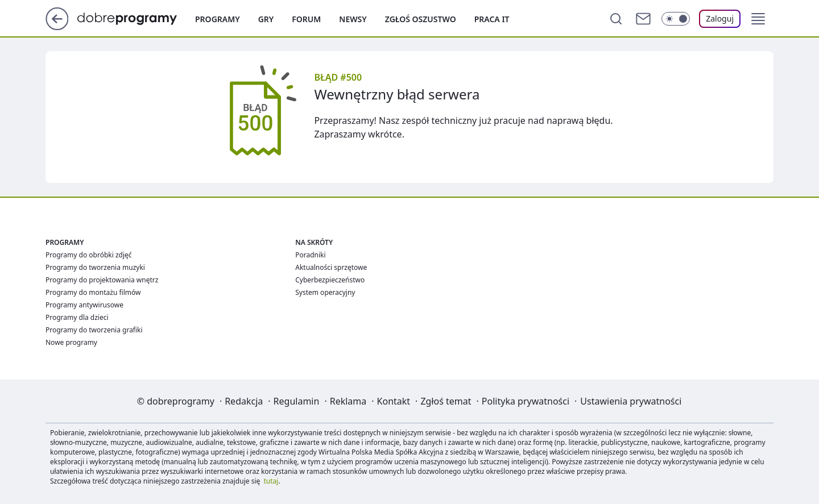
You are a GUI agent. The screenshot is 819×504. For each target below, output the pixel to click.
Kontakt (394, 401)
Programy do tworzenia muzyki (95, 267)
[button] (758, 19)
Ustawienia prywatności (631, 401)
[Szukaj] (616, 19)
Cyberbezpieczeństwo (330, 280)
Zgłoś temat (446, 401)
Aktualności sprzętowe (331, 267)
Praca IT (492, 19)
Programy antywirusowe (84, 305)
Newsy (353, 19)
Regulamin (297, 401)
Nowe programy (71, 342)
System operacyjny (325, 292)
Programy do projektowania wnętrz (102, 280)
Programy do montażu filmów (93, 292)
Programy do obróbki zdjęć (89, 255)
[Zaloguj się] (720, 19)
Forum (306, 19)
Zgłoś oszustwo (421, 19)
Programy (218, 19)
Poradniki (310, 255)
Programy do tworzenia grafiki (94, 330)
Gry (266, 19)
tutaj (271, 481)
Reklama (348, 401)
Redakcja (244, 401)
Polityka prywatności (526, 401)
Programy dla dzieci (77, 317)
